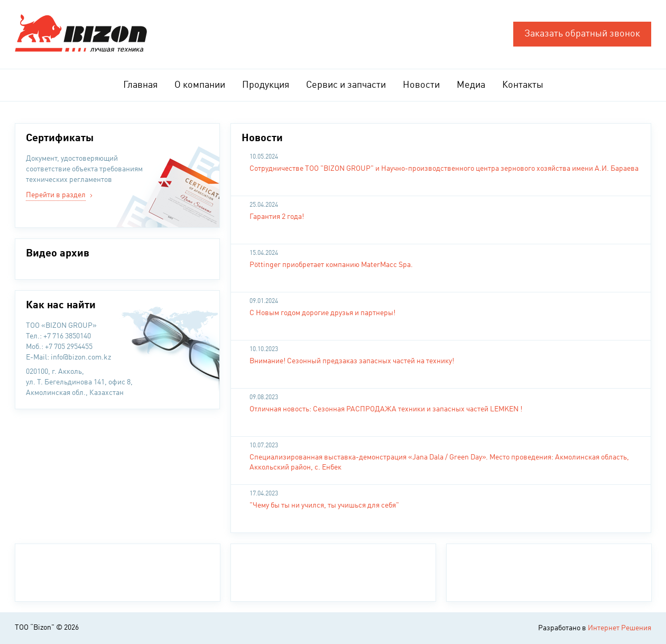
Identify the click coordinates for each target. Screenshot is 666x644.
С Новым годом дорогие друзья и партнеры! (322, 313)
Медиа (471, 85)
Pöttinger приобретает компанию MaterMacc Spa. (331, 265)
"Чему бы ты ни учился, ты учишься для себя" (324, 505)
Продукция (266, 85)
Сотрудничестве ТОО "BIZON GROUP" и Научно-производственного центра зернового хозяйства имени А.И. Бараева (444, 169)
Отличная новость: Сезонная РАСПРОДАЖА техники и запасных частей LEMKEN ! (386, 409)
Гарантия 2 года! (277, 217)
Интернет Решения (619, 628)
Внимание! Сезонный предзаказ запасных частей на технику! (352, 361)
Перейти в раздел (56, 195)
